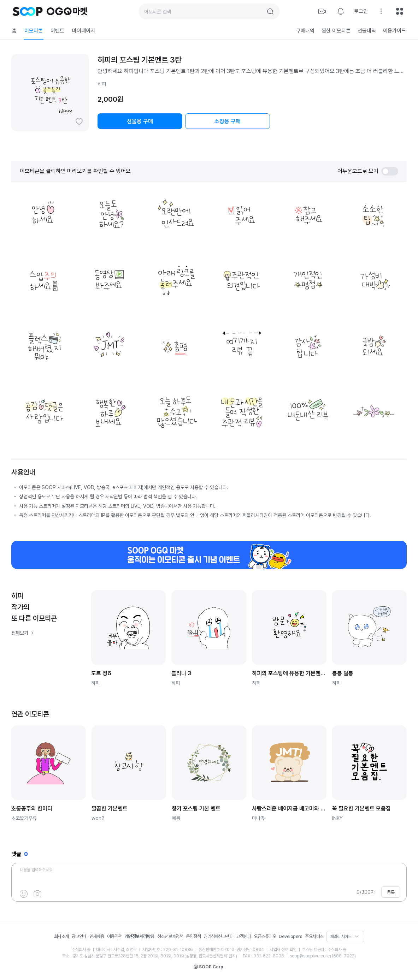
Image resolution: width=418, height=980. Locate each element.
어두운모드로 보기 (368, 171)
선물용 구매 (140, 121)
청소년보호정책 (170, 936)
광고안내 (79, 936)
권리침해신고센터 (218, 936)
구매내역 (305, 31)
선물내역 (367, 31)
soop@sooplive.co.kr (310, 956)
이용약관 (114, 936)
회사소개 (61, 936)
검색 (270, 12)
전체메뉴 (400, 11)
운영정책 (193, 936)
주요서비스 (314, 936)
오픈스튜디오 (265, 936)
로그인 (361, 11)
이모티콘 (34, 31)
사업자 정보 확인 (283, 950)
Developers (290, 936)
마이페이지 (84, 31)
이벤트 (57, 31)
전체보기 (20, 633)
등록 (391, 892)
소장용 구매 (228, 121)
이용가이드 (395, 31)
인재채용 (97, 936)
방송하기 (322, 11)
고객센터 (243, 936)
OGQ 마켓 (67, 11)
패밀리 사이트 (341, 937)
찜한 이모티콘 (336, 31)
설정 (381, 11)
